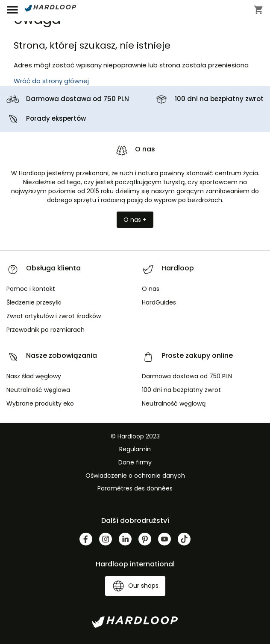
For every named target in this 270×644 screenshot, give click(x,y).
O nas (151, 289)
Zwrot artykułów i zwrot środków (54, 316)
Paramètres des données (135, 488)
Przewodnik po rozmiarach (45, 330)
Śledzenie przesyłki (34, 302)
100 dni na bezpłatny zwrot (219, 99)
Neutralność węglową (174, 403)
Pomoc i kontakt (31, 289)
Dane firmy (135, 462)
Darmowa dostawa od (78, 99)
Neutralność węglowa (38, 390)
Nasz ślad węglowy (34, 376)
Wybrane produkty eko (40, 403)
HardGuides (159, 302)
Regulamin (135, 449)
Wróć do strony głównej (51, 81)
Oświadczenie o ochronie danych (135, 476)
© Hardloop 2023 (135, 436)
